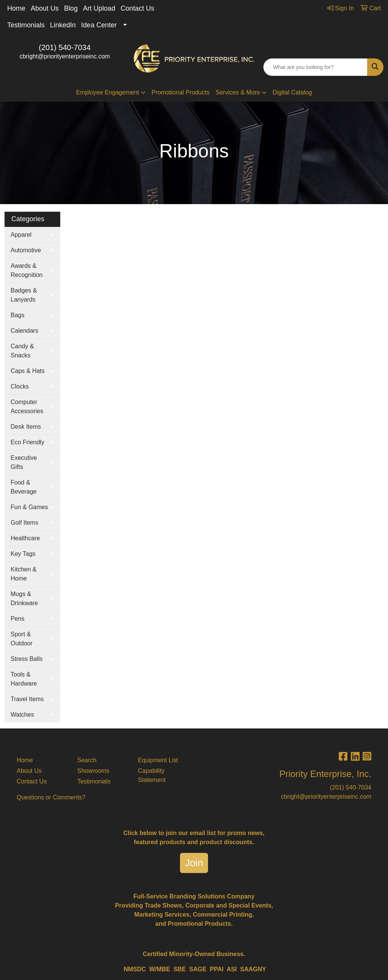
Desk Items (26, 427)
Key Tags (23, 554)
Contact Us (137, 8)
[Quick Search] (315, 67)
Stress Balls (27, 659)
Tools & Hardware (24, 679)
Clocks (20, 386)
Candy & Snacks (22, 351)
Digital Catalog (292, 92)
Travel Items (27, 699)
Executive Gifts (24, 462)
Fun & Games (29, 507)
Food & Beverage (24, 487)
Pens (17, 619)
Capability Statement (152, 775)
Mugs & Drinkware (24, 599)
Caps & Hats (28, 371)
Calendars (24, 331)
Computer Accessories (27, 407)
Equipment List (158, 760)
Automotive (26, 250)
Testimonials (26, 25)
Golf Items (24, 523)
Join (194, 863)
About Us (45, 8)
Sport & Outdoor (22, 639)
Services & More (238, 92)
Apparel (21, 235)
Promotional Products (181, 92)
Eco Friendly (27, 442)
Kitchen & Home (23, 574)
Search (87, 760)
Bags (17, 315)
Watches (22, 715)
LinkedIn (63, 25)
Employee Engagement (108, 92)
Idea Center (99, 25)
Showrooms (93, 771)
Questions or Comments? (51, 797)
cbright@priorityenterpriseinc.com (65, 56)
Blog (71, 8)
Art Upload (99, 8)
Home (16, 8)
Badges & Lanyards (24, 295)
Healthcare (25, 538)
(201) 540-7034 (65, 47)
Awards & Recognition (27, 270)
